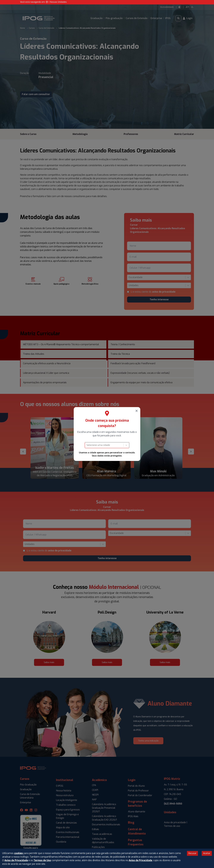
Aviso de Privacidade (16, 860)
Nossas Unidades (58, 2)
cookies (19, 853)
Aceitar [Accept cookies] (207, 853)
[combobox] (87, 445)
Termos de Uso (42, 860)
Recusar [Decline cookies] (192, 853)
